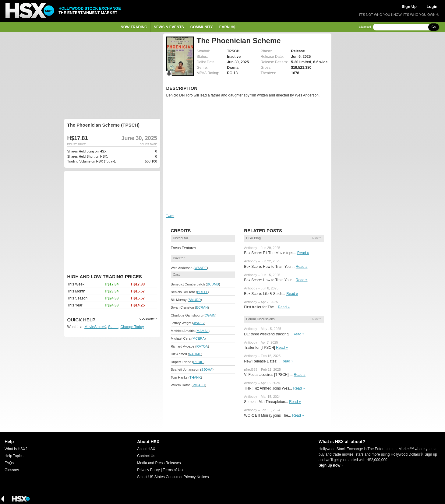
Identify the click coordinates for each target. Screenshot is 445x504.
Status (113, 327)
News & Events (169, 27)
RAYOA (202, 346)
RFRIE (198, 362)
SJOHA (207, 369)
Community (202, 27)
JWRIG (199, 323)
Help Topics (14, 456)
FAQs (9, 463)
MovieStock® (95, 327)
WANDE (201, 268)
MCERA (199, 338)
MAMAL (202, 331)
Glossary (12, 470)
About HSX (146, 449)
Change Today (132, 327)
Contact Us (146, 456)
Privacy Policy (148, 470)
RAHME (195, 354)
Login (432, 7)
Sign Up (409, 7)
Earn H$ (227, 27)
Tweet (170, 216)
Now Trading (134, 27)
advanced (365, 27)
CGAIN (210, 315)
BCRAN (202, 307)
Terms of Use (173, 470)
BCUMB (213, 284)
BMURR (195, 300)
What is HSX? (16, 449)
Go (434, 27)
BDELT (202, 292)
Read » (303, 253)
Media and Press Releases (159, 463)
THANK (195, 377)
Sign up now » (331, 465)
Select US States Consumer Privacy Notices (173, 477)
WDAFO (199, 385)
